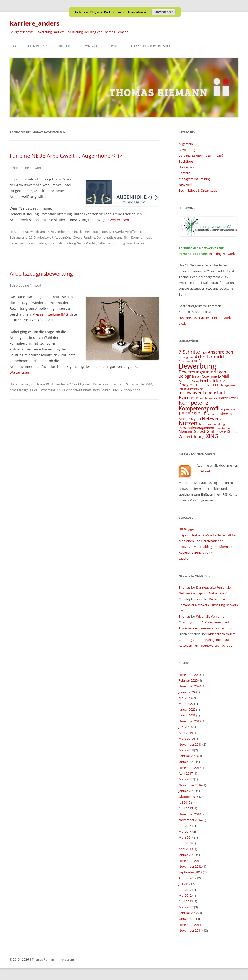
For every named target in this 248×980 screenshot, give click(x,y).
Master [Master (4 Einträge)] (184, 419)
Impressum (66, 960)
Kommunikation (143, 237)
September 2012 (190, 872)
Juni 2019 (185, 727)
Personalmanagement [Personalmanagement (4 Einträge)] (197, 428)
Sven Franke (135, 243)
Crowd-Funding (84, 237)
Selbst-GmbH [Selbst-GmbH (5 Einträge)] (206, 431)
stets (96, 390)
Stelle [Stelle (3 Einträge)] (223, 432)
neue (13, 243)
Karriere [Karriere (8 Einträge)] (189, 397)
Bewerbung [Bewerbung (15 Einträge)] (198, 366)
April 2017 (186, 773)
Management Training (195, 179)
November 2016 (190, 785)
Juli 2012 (185, 884)
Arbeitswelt (45, 237)
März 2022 (186, 704)
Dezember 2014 (190, 814)
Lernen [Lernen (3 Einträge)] (211, 414)
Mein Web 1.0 (38, 46)
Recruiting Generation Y (196, 552)
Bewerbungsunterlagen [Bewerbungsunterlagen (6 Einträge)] (202, 372)
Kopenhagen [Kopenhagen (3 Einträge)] (229, 409)
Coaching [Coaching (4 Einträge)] (209, 376)
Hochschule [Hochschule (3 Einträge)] (202, 385)
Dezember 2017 (190, 768)
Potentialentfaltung (62, 243)
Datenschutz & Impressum (149, 46)
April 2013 (186, 849)
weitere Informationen (132, 12)
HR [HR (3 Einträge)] (212, 385)
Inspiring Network (222, 254)
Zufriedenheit (131, 390)
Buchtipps (100, 232)
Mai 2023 (185, 698)
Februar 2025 (188, 680)
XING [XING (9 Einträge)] (212, 436)
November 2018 (190, 744)
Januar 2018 (187, 762)
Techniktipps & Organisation (199, 190)
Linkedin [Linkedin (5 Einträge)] (224, 414)
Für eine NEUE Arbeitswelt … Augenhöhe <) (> (66, 156)
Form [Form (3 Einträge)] (195, 381)
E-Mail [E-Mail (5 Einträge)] (223, 376)
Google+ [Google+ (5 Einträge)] (186, 385)
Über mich (66, 46)
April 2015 (186, 808)
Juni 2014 (185, 826)
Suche (113, 46)
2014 (149, 384)
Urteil (116, 390)
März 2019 (186, 739)
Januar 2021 (187, 715)
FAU (60, 390)
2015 (32, 237)
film (127, 237)
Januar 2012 (187, 919)
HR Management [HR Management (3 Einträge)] (225, 385)
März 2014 (186, 837)
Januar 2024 (187, 692)
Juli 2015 (185, 802)
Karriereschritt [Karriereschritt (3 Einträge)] (209, 398)
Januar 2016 (187, 791)
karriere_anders (35, 23)
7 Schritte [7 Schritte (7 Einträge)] (189, 352)
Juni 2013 (185, 843)
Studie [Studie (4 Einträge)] (232, 432)
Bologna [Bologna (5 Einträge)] (186, 376)
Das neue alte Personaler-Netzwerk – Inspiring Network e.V (208, 605)
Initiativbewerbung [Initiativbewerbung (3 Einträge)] (191, 389)
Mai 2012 (185, 895)
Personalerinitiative (32, 243)
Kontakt (91, 46)
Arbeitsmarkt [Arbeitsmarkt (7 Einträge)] (209, 357)
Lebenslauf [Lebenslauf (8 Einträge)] (192, 413)
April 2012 (186, 901)
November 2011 (190, 930)
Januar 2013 (187, 855)
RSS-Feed (203, 471)
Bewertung (48, 390)
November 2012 (190, 866)
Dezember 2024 (190, 686)
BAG (35, 390)
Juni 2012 (185, 890)
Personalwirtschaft (78, 390)
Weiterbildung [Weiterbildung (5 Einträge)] (192, 437)
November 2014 (190, 820)
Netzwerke (117, 232)
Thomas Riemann (43, 960)
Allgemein (85, 232)
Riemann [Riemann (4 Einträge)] (186, 432)
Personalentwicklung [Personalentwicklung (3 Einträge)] (212, 424)
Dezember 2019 (190, 721)
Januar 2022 (187, 709)
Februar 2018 (188, 756)
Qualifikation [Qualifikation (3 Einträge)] (223, 428)
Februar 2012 (188, 913)
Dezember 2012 (190, 861)
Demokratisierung (110, 237)
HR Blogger (187, 529)
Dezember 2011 (190, 925)
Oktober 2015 (189, 797)
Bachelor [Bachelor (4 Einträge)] (216, 361)
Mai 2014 (185, 832)
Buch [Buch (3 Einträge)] (198, 377)
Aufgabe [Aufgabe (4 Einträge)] (201, 361)
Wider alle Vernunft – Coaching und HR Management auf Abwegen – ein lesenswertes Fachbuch (206, 622)
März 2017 (186, 779)
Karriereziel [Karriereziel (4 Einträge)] (228, 398)
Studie (106, 390)
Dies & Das (186, 167)
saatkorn (185, 558)
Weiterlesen (122, 220)
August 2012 (188, 878)
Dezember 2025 (190, 675)
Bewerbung (187, 150)
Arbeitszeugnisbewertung (41, 273)
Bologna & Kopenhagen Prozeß (201, 156)
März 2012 (186, 907)
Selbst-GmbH (87, 243)
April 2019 (186, 733)
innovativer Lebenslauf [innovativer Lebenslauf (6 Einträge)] (202, 392)
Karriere (99, 384)
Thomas (185, 587)
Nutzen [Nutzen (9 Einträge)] (188, 423)
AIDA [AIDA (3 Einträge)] (204, 353)
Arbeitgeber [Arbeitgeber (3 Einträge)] (186, 358)
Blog (14, 46)
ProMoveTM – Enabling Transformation (207, 547)
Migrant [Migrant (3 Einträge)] (196, 419)
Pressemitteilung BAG (50, 314)
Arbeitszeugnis (20, 390)
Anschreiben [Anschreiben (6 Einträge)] (221, 352)
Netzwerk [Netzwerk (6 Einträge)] (211, 418)
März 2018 (186, 750)
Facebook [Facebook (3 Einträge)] (185, 381)
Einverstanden (164, 12)
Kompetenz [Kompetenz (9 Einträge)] (194, 403)
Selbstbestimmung (111, 243)
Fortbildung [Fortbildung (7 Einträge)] (212, 380)
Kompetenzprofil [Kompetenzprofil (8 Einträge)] (199, 408)
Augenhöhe (63, 237)
